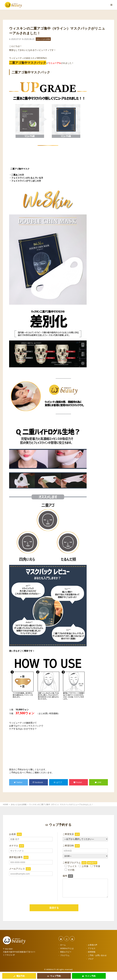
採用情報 (92, 952)
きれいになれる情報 (43, 39)
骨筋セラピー (66, 952)
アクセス (92, 948)
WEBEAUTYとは (67, 948)
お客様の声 (93, 945)
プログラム (65, 955)
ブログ (91, 959)
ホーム (63, 945)
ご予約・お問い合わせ (97, 955)
